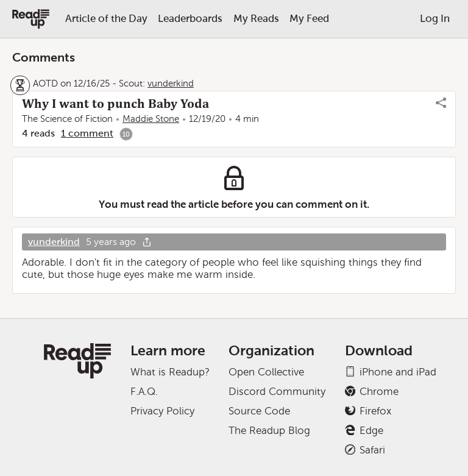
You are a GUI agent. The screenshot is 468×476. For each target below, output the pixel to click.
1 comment (87, 133)
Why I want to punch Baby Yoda (115, 104)
